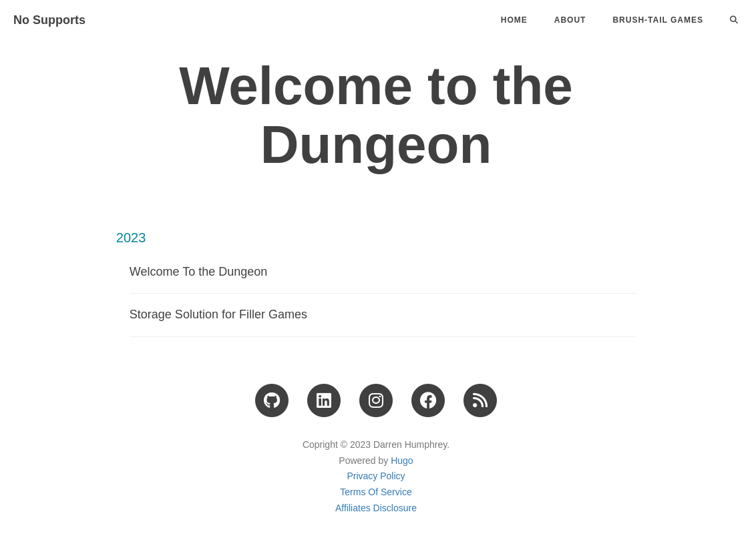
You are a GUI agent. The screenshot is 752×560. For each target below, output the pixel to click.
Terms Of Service (376, 492)
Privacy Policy (376, 476)
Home (514, 20)
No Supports (49, 20)
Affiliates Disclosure (376, 508)
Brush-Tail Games (658, 20)
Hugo (402, 461)
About (570, 20)
